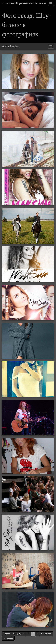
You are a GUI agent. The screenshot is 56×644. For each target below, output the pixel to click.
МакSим (15, 46)
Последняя (8, 638)
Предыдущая (19, 634)
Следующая (46, 634)
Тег (8, 46)
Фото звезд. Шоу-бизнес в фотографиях (24, 3)
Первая (7, 634)
